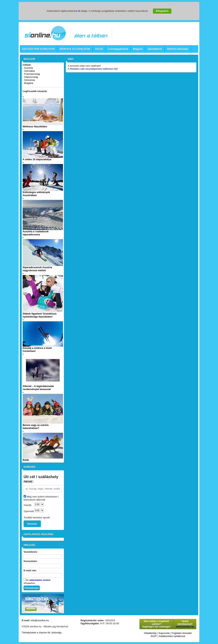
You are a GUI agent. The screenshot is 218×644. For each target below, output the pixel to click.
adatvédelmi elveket (40, 580)
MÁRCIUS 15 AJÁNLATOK (75, 49)
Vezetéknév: (31, 552)
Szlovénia (29, 80)
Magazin (138, 49)
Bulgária (29, 83)
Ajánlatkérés (155, 49)
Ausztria (28, 68)
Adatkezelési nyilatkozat (172, 636)
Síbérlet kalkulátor (178, 49)
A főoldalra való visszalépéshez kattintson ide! (93, 69)
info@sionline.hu (40, 620)
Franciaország (32, 74)
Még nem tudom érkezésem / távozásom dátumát (41, 498)
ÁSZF (154, 636)
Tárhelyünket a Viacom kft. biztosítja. (42, 633)
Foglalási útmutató (182, 633)
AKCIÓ (99, 49)
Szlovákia (29, 71)
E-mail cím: (30, 570)
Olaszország (31, 77)
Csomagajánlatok (118, 49)
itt (79, 11)
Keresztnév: (31, 561)
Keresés (32, 524)
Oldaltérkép (150, 633)
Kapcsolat (164, 633)
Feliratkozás (32, 588)
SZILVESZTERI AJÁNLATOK (39, 49)
